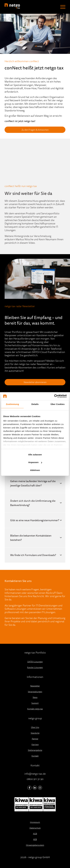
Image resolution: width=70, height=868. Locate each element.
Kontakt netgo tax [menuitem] (35, 709)
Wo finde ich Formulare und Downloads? (33, 555)
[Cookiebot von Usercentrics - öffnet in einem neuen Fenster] (54, 396)
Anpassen (35, 462)
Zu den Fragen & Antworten (35, 130)
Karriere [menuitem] (35, 744)
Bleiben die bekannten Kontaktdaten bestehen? (31, 538)
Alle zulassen (35, 454)
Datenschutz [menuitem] (35, 828)
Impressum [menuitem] (35, 822)
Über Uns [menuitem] (35, 727)
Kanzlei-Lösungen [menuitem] (35, 667)
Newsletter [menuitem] (35, 686)
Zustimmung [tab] (12, 404)
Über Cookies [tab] (58, 404)
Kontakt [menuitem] (35, 756)
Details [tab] (35, 404)
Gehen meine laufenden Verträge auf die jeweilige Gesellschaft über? (33, 483)
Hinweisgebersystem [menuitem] (35, 845)
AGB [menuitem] (35, 834)
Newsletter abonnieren (35, 382)
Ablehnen (35, 470)
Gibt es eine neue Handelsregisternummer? (35, 520)
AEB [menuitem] (35, 839)
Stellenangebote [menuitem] (35, 750)
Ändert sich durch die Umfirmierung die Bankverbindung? (33, 503)
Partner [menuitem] (35, 739)
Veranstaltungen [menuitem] (35, 692)
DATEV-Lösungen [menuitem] (35, 662)
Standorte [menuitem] (35, 733)
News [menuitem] (35, 697)
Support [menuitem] (35, 703)
